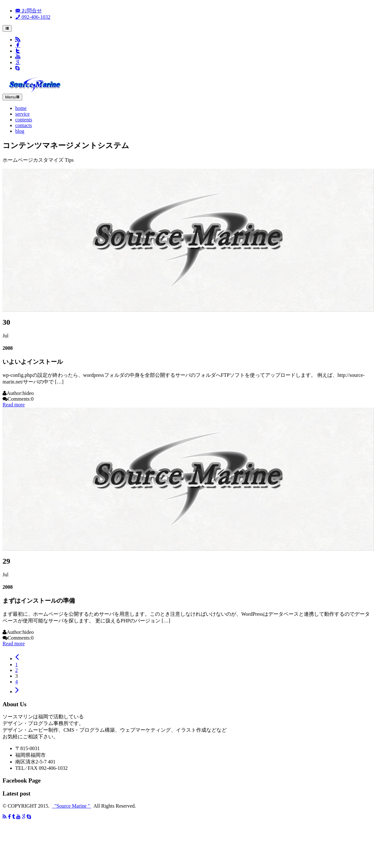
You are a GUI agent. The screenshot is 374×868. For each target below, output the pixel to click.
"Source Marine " (71, 806)
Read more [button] (14, 405)
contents (24, 120)
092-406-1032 (33, 17)
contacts (23, 125)
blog (20, 131)
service (22, 114)
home (21, 108)
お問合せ (29, 11)
